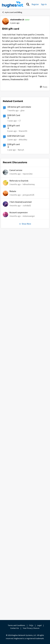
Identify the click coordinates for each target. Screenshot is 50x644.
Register (35, 4)
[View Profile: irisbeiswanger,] (5, 599)
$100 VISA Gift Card (16, 520)
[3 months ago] (15, 558)
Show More (13, 231)
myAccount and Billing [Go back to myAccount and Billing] (12, 12)
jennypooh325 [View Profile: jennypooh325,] (28, 579)
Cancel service (16, 555)
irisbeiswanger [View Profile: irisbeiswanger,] (29, 600)
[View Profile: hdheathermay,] (5, 567)
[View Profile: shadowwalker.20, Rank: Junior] (5, 21)
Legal (39, 625)
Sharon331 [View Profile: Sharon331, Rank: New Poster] (23, 515)
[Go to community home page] (13, 4)
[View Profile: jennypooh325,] (5, 578)
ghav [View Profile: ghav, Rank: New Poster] (23, 495)
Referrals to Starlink (19, 565)
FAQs (31, 625)
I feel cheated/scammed (20, 586)
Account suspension (19, 597)
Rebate (13, 576)
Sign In (44, 4)
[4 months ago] (15, 590)
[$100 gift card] (14, 106)
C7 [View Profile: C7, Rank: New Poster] (20, 505)
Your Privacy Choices (31, 628)
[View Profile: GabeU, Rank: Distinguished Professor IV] (5, 105)
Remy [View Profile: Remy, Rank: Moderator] (12, 238)
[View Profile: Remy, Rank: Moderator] (5, 240)
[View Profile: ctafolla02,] (5, 588)
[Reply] (44, 87)
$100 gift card (13, 510)
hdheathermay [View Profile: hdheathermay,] (29, 569)
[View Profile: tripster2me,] (5, 557)
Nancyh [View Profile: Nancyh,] (21, 534)
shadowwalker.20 (13, 111)
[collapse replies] (25, 101)
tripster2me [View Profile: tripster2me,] (28, 558)
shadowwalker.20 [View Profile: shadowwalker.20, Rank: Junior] (17, 20)
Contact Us (15, 628)
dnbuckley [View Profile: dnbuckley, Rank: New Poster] (23, 524)
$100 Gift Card (14, 500)
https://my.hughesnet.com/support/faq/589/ (23, 274)
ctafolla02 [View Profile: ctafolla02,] (27, 590)
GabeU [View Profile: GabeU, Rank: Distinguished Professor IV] (12, 103)
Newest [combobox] (42, 95)
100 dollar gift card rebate (19, 491)
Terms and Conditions (17, 625)
